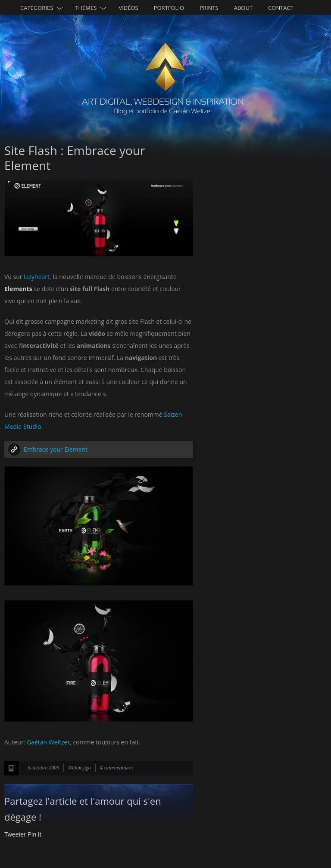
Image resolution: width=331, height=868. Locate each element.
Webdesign (80, 767)
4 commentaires (117, 767)
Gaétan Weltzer (48, 742)
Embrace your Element (56, 449)
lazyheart (37, 277)
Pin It (34, 834)
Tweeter (15, 834)
